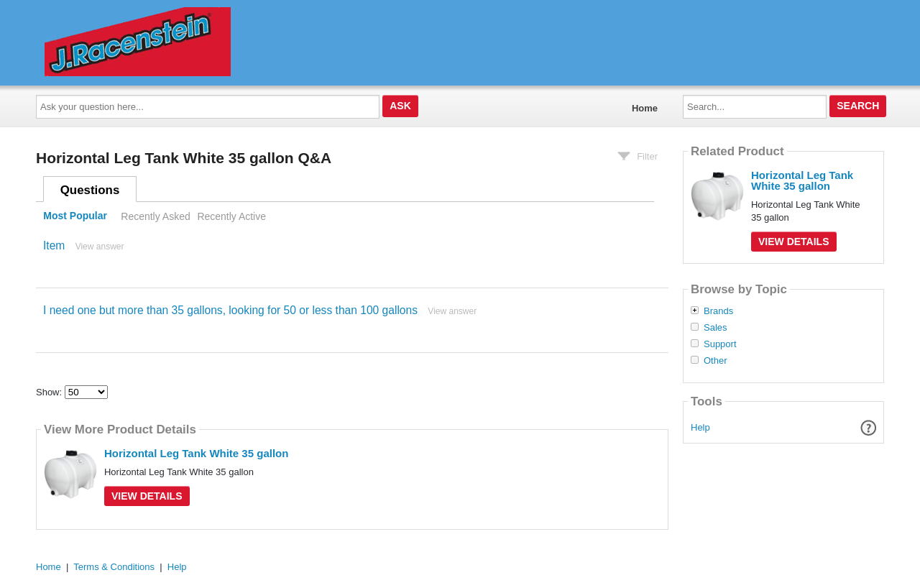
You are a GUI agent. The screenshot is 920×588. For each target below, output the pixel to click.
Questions (90, 190)
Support (720, 344)
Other (716, 361)
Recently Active (231, 216)
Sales (716, 328)
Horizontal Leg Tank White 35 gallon (196, 453)
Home (645, 108)
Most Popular (75, 216)
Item (54, 245)
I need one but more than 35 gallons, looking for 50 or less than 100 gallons (230, 310)
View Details (147, 496)
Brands (718, 311)
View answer (100, 247)
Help (700, 427)
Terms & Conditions (114, 567)
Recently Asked (155, 216)
